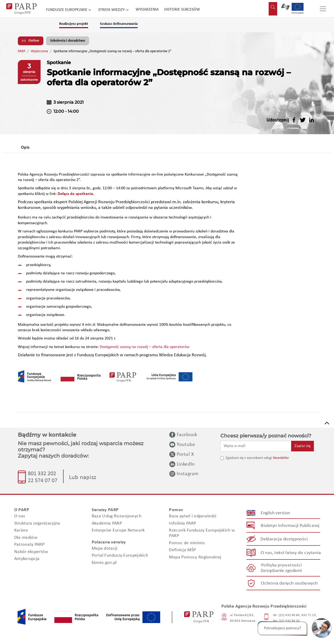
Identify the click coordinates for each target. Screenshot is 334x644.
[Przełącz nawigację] (323, 9)
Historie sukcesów (182, 10)
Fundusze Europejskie (69, 10)
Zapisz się (302, 446)
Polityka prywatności (281, 565)
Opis (25, 147)
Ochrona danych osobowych (289, 583)
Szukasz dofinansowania (119, 24)
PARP (22, 51)
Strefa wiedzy (114, 10)
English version (275, 513)
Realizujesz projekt (74, 24)
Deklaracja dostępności (284, 539)
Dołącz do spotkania (75, 194)
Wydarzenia (147, 10)
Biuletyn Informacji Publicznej (290, 526)
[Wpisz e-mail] (256, 446)
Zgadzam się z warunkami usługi (249, 458)
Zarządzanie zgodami (281, 571)
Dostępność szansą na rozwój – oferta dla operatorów (145, 347)
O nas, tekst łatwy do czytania (291, 553)
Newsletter (281, 458)
